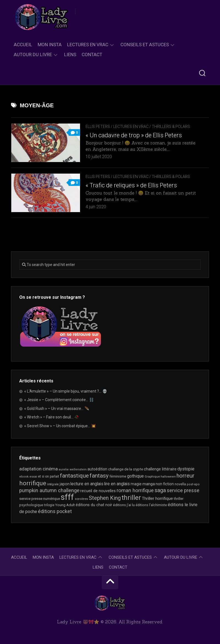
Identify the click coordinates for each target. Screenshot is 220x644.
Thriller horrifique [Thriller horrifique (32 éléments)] (157, 498)
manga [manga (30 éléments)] (149, 484)
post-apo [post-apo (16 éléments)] (193, 484)
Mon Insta (50, 45)
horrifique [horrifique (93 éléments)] (33, 483)
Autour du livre (33, 54)
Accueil (23, 45)
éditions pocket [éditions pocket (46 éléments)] (55, 511)
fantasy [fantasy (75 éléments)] (99, 476)
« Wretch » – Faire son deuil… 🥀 (52, 417)
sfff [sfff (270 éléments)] (67, 497)
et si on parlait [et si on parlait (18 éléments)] (49, 476)
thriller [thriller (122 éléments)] (131, 498)
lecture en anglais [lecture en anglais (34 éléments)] (87, 484)
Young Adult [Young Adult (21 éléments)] (65, 505)
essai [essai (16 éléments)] (33, 477)
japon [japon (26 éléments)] (65, 484)
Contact (92, 54)
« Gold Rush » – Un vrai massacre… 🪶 (57, 409)
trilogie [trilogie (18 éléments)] (49, 505)
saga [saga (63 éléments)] (160, 490)
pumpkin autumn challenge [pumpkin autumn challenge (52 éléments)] (49, 490)
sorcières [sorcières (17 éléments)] (81, 499)
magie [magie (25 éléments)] (136, 484)
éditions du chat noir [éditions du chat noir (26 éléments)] (94, 505)
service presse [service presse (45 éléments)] (183, 490)
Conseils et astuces (145, 45)
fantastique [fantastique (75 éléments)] (74, 476)
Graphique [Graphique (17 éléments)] (152, 476)
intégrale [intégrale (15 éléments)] (53, 484)
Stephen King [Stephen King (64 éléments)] (105, 498)
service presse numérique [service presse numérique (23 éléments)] (40, 499)
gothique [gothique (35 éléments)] (135, 476)
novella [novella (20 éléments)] (180, 484)
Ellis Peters (98, 127)
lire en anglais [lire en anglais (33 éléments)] (117, 484)
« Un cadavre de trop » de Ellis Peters (134, 135)
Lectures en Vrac (88, 45)
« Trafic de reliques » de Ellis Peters (131, 185)
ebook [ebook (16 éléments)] (24, 477)
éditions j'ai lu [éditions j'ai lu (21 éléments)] (124, 505)
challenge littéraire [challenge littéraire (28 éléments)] (160, 469)
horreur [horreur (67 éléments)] (185, 476)
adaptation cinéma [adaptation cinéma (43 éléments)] (38, 469)
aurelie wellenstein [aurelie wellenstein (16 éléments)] (73, 469)
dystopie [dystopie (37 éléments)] (186, 469)
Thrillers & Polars (171, 127)
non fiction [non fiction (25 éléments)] (165, 484)
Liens (70, 54)
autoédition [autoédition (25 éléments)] (97, 469)
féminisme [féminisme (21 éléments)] (118, 476)
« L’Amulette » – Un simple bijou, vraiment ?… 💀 (66, 391)
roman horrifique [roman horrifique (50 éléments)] (135, 490)
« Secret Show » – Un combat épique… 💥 (60, 426)
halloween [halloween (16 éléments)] (168, 477)
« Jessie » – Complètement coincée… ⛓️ (59, 400)
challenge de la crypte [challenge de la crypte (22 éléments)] (126, 469)
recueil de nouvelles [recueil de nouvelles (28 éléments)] (98, 491)
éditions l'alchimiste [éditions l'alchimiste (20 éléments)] (151, 505)
